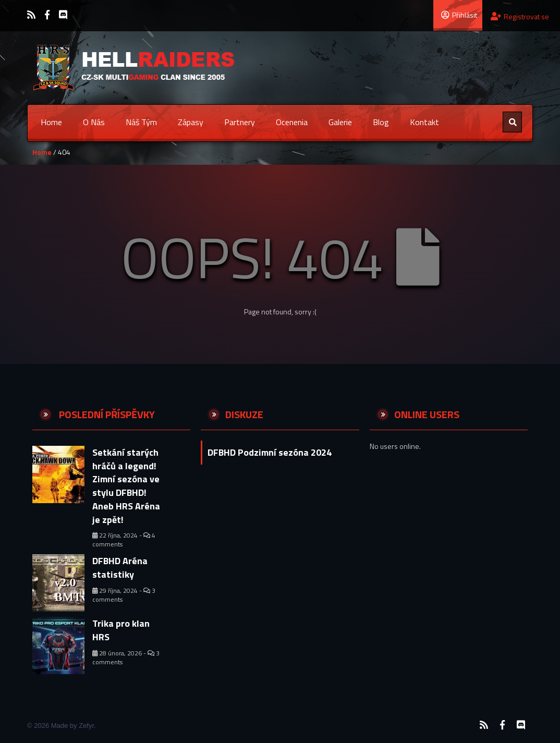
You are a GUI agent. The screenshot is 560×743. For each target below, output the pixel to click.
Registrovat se (520, 16)
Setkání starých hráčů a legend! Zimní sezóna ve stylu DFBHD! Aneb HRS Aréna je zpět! (126, 486)
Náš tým (141, 122)
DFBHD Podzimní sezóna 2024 (270, 452)
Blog (381, 122)
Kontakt (424, 122)
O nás (94, 122)
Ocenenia (292, 122)
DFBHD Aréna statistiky (120, 568)
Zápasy (191, 122)
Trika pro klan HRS (121, 630)
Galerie (340, 122)
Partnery (240, 122)
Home (51, 122)
